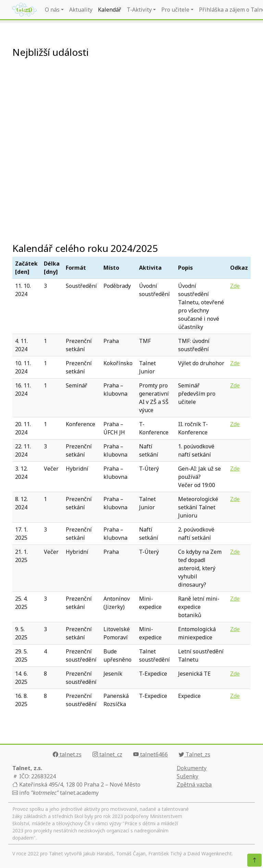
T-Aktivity (139, 10)
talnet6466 (151, 754)
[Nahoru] (254, 860)
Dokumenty (192, 768)
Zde (235, 286)
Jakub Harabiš (98, 853)
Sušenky (187, 776)
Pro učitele (175, 10)
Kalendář (110, 10)
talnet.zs (67, 754)
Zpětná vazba (194, 784)
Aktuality (81, 10)
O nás (52, 10)
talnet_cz (107, 754)
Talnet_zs (195, 754)
